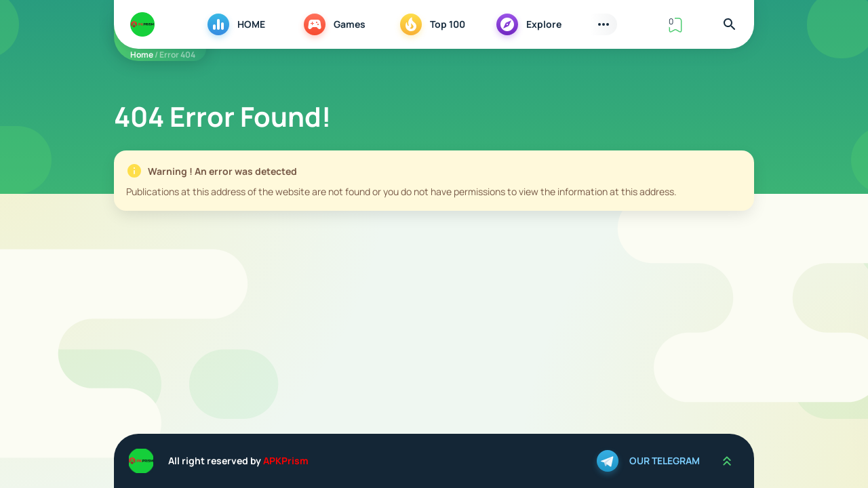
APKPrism (286, 461)
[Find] (730, 24)
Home (142, 55)
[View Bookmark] (675, 24)
